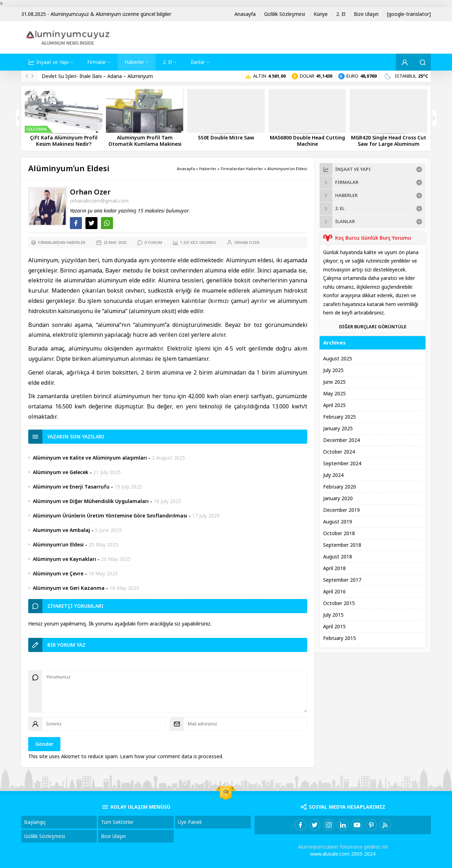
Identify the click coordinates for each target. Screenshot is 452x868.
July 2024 (333, 475)
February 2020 (340, 487)
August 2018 (338, 557)
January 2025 (338, 429)
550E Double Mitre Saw (226, 138)
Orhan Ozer (90, 192)
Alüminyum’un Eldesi (58, 545)
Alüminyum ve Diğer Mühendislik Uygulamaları (91, 501)
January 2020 (338, 498)
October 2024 (339, 452)
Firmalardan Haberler (242, 169)
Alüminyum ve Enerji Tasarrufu (71, 487)
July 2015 (333, 615)
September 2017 (342, 580)
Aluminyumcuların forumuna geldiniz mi (343, 847)
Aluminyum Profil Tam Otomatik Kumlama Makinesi (145, 141)
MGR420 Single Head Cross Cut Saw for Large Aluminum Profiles (389, 144)
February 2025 (340, 417)
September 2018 (342, 545)
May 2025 (334, 394)
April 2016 (334, 592)
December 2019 (341, 510)
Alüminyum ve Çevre (58, 574)
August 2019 (338, 522)
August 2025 (338, 359)
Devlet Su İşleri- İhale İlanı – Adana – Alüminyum (97, 76)
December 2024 (341, 440)
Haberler (208, 169)
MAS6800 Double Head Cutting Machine (307, 141)
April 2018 (334, 568)
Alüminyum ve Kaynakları (64, 559)
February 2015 (340, 638)
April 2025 (334, 405)
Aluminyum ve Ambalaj (61, 530)
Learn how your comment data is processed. (172, 756)
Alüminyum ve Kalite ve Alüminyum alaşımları (90, 458)
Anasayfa (186, 169)
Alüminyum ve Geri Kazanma (69, 588)
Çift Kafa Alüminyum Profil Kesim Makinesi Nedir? (64, 141)
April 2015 (334, 627)
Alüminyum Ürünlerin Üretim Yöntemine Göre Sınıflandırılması (110, 516)
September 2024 (342, 463)
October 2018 (339, 533)
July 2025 (333, 370)
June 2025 (334, 382)
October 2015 (339, 603)
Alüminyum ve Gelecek (61, 472)
